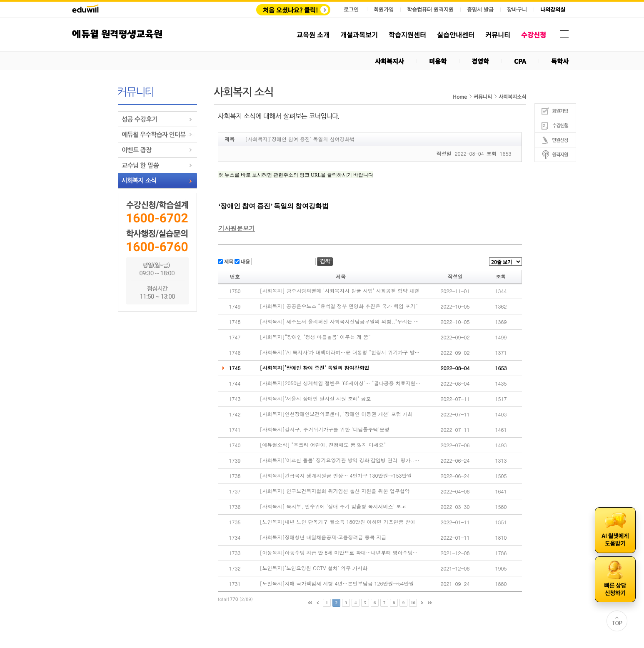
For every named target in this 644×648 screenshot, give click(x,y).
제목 (228, 261)
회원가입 (384, 9)
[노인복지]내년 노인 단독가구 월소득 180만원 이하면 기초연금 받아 (338, 522)
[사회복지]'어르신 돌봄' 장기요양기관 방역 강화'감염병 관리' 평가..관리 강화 (340, 460)
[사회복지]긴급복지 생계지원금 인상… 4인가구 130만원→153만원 (336, 476)
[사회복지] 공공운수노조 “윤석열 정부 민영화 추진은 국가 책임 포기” (339, 306)
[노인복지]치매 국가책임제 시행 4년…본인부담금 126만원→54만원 (337, 583)
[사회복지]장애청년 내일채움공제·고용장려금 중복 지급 (323, 537)
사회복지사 (389, 61)
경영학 (480, 61)
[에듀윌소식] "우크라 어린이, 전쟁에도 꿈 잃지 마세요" (323, 445)
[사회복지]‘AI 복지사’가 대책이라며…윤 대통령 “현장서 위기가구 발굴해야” (340, 352)
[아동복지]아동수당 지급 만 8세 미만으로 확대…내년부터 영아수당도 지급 (340, 553)
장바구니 (517, 10)
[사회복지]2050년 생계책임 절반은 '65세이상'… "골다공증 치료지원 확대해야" (340, 383)
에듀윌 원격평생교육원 (117, 34)
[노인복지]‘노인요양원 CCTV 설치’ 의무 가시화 (314, 568)
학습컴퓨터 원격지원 (430, 10)
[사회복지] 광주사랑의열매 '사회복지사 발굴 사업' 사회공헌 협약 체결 (340, 291)
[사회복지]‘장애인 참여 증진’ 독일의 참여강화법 (315, 368)
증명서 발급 (480, 10)
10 (413, 603)
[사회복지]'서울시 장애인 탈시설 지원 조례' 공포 (316, 399)
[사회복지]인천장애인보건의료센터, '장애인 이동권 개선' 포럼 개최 (337, 414)
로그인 (351, 9)
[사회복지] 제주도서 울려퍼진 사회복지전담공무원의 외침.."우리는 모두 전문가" (340, 322)
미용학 (438, 61)
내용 (245, 261)
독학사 (560, 61)
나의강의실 (553, 10)
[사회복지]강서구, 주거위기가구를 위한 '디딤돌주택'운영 (325, 429)
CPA (520, 61)
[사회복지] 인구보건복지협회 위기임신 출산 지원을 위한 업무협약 (335, 491)
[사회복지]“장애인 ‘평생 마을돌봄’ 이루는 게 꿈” (315, 337)
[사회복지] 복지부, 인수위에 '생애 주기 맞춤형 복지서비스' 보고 (333, 506)
